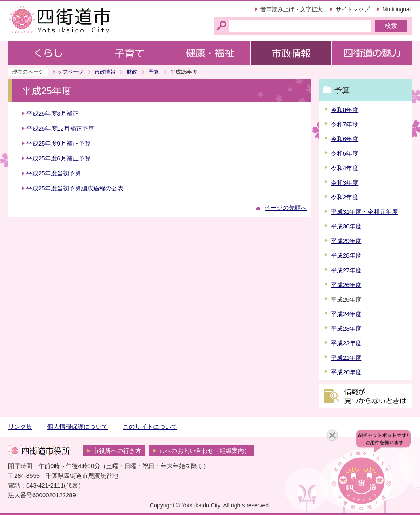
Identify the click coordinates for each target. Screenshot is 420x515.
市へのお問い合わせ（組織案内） (205, 451)
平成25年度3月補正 (52, 114)
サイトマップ (353, 9)
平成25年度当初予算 (54, 173)
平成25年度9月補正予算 (59, 144)
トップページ (67, 72)
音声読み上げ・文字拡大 (292, 9)
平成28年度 (346, 255)
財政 (132, 72)
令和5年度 (344, 154)
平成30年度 (346, 226)
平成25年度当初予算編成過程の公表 (75, 188)
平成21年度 (346, 358)
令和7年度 (344, 125)
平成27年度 (346, 270)
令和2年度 (344, 197)
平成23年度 (346, 329)
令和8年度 (344, 110)
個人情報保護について (78, 427)
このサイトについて (150, 427)
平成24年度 (346, 314)
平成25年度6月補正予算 (59, 158)
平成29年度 (346, 241)
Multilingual (397, 9)
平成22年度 (346, 343)
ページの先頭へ (286, 208)
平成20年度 (346, 372)
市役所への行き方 (117, 451)
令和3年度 (344, 183)
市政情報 (105, 72)
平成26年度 (346, 285)
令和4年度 (344, 168)
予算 (154, 72)
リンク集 (20, 427)
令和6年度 (344, 139)
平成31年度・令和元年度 (364, 212)
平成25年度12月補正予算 (60, 129)
